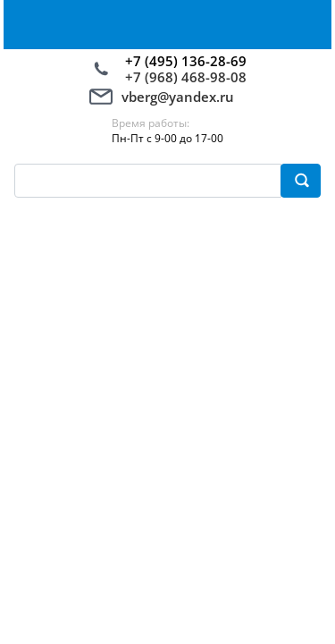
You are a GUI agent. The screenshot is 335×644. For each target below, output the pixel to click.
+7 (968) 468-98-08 (186, 77)
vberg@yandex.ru (178, 97)
